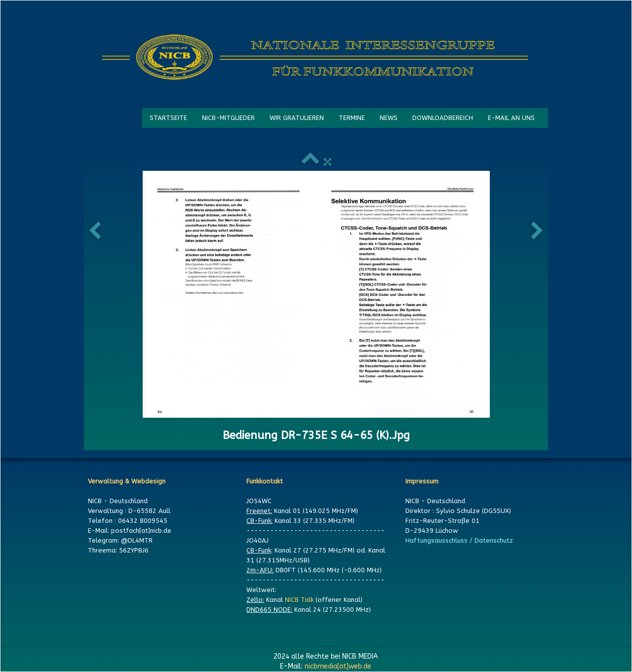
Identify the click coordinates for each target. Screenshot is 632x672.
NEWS (389, 118)
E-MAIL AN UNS (511, 118)
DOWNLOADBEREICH (443, 118)
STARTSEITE (168, 118)
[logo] (315, 58)
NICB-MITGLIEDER (228, 118)
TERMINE (352, 118)
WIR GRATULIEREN (297, 118)
